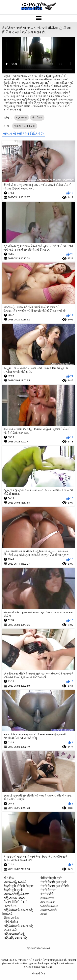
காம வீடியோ (48, 902)
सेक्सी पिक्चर (48, 890)
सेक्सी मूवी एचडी (13, 890)
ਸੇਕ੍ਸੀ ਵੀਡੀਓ (47, 894)
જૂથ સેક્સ (22, 118)
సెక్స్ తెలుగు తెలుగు (15, 898)
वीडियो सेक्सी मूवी (51, 878)
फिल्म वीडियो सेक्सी (16, 902)
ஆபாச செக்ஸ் (49, 910)
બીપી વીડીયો (11, 922)
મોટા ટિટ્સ (37, 118)
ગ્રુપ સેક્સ (10, 906)
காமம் (44, 914)
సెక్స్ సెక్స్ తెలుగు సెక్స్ (16, 938)
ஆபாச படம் (10, 930)
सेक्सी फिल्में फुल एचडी (54, 882)
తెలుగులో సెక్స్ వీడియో (16, 894)
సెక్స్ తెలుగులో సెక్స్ (14, 934)
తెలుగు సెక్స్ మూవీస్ (15, 882)
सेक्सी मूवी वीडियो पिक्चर (19, 886)
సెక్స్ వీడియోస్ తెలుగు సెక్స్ (19, 926)
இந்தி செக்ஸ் (12, 918)
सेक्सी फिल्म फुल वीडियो (55, 886)
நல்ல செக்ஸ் (47, 898)
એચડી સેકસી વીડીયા (25, 126)
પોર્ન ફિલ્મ (10, 878)
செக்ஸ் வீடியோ (49, 906)
